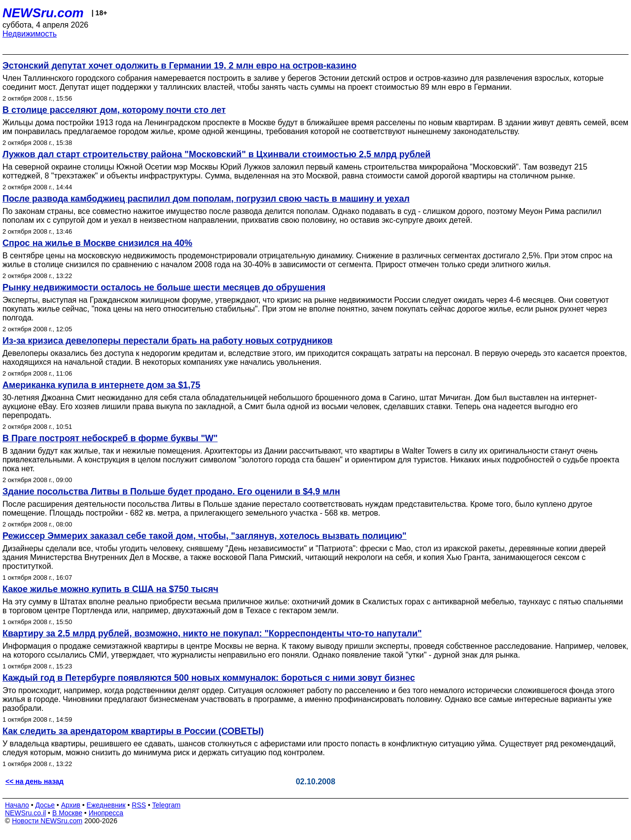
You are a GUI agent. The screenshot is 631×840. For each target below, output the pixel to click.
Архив (71, 805)
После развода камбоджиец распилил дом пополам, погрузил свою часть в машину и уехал (206, 199)
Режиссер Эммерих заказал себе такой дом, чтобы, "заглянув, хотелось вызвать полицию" (205, 536)
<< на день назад (35, 781)
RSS (139, 805)
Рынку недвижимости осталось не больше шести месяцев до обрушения (164, 287)
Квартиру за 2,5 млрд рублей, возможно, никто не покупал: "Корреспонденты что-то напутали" (212, 633)
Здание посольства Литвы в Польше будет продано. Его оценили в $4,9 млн (171, 491)
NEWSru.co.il (25, 813)
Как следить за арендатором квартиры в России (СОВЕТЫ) (133, 731)
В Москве (67, 813)
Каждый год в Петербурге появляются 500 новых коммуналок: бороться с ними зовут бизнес (209, 678)
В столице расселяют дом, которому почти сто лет (114, 110)
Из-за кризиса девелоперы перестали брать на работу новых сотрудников (168, 341)
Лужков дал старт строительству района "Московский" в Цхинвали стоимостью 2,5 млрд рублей (216, 154)
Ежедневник (106, 805)
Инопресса (106, 813)
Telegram (167, 805)
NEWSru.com (43, 13)
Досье (45, 805)
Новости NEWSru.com (47, 821)
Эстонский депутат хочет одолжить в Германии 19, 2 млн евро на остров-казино (179, 66)
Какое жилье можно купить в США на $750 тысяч (110, 589)
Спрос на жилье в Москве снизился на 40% (97, 243)
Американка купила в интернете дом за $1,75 (101, 385)
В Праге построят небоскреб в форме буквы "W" (110, 438)
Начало (17, 805)
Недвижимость (30, 34)
